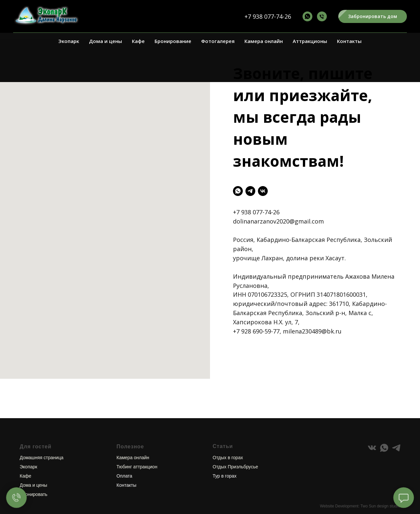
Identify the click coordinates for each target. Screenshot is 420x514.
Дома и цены (105, 41)
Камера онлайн (264, 41)
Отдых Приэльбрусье (235, 447)
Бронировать (33, 475)
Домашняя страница (42, 438)
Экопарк (69, 41)
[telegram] (250, 191)
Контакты (349, 41)
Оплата (124, 456)
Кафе (138, 41)
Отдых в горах (228, 438)
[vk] (263, 191)
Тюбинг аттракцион (137, 447)
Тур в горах (225, 456)
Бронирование (173, 41)
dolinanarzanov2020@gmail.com (278, 221)
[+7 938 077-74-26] (307, 16)
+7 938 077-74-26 (268, 16)
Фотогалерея (218, 41)
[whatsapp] (238, 191)
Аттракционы (310, 41)
